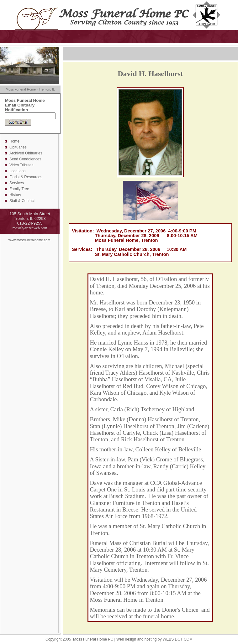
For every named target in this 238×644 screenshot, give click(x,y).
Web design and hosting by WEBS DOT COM (154, 639)
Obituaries (18, 147)
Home (14, 141)
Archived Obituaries (26, 153)
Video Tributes (21, 165)
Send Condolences (25, 159)
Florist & (17, 177)
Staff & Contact (22, 201)
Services (17, 183)
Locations (17, 171)
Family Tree (19, 189)
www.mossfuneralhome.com (29, 240)
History (15, 195)
